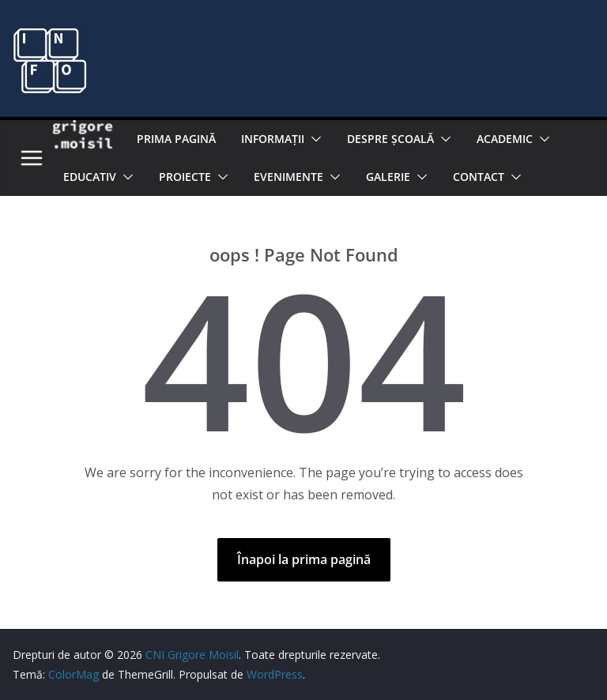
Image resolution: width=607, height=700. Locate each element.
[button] (313, 139)
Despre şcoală (390, 139)
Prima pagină (176, 139)
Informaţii (273, 139)
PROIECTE (185, 177)
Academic (505, 139)
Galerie (388, 177)
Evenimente (288, 177)
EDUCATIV (90, 177)
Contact (479, 177)
